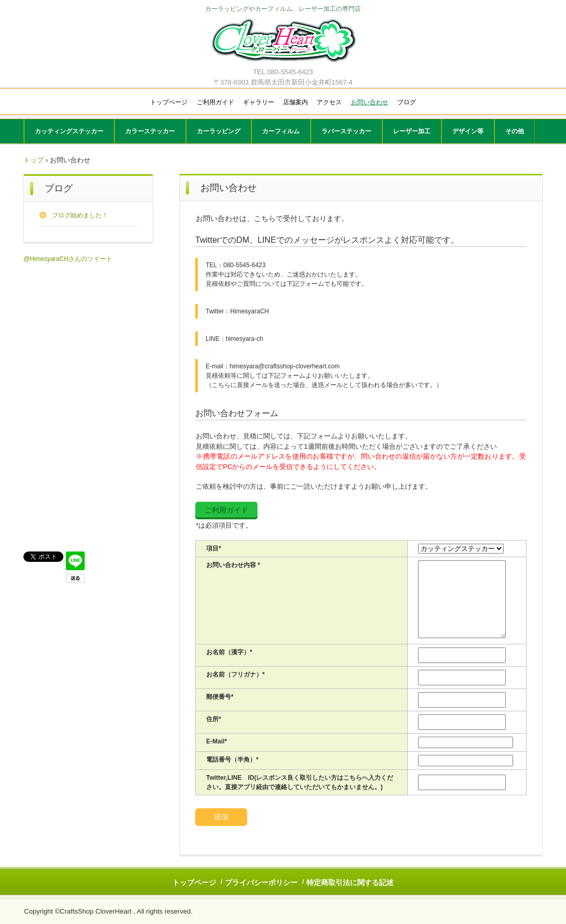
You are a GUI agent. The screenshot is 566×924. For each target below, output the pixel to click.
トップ (33, 160)
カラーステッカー (150, 131)
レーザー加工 (412, 131)
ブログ (407, 102)
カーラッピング (219, 131)
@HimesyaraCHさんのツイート (68, 259)
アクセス (329, 102)
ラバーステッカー (346, 131)
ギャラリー (259, 102)
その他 (515, 131)
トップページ (169, 102)
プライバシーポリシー (261, 882)
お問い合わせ (370, 102)
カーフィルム (281, 131)
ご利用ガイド (215, 102)
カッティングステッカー (69, 131)
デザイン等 (468, 131)
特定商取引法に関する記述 (350, 882)
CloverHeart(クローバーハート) (283, 41)
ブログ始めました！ (80, 215)
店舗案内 (295, 102)
